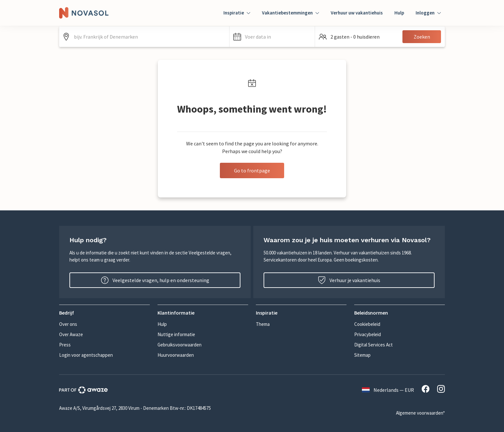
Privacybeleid (368, 334)
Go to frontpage (252, 170)
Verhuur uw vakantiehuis (357, 13)
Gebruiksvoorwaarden (180, 345)
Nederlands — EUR (388, 390)
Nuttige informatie (176, 334)
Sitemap (362, 355)
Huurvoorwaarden (176, 355)
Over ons (68, 324)
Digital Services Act (373, 345)
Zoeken (422, 37)
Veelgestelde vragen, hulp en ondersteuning (155, 280)
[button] (272, 37)
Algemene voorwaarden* (420, 413)
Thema (263, 324)
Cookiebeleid (367, 324)
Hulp (399, 13)
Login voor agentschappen (86, 355)
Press (65, 345)
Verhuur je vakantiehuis (349, 280)
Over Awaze (71, 334)
